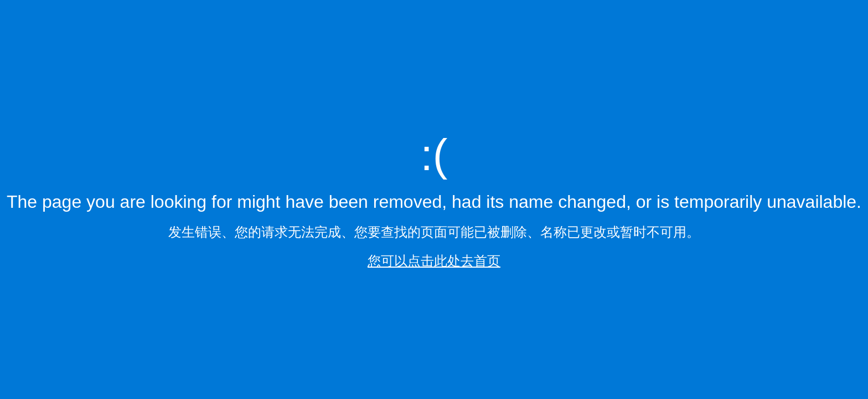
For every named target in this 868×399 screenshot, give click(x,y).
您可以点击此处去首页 (434, 261)
